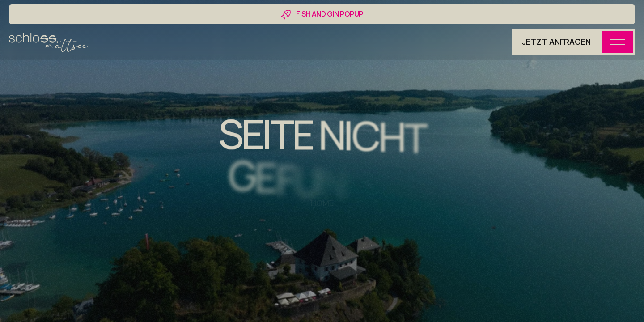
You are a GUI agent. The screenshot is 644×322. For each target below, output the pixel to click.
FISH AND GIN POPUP (329, 14)
